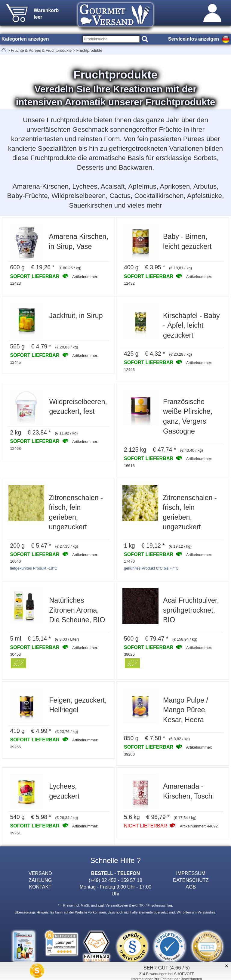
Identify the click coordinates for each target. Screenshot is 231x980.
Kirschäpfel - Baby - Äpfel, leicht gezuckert (191, 325)
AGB (191, 887)
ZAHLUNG (40, 880)
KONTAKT (40, 887)
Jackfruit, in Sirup (76, 316)
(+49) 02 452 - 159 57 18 (115, 880)
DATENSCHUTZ (191, 880)
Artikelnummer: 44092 (199, 826)
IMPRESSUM (191, 873)
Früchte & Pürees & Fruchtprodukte (41, 50)
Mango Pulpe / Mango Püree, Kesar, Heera (186, 710)
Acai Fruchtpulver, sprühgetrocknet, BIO (191, 610)
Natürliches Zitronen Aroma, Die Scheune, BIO (77, 610)
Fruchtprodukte (89, 50)
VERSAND (40, 873)
